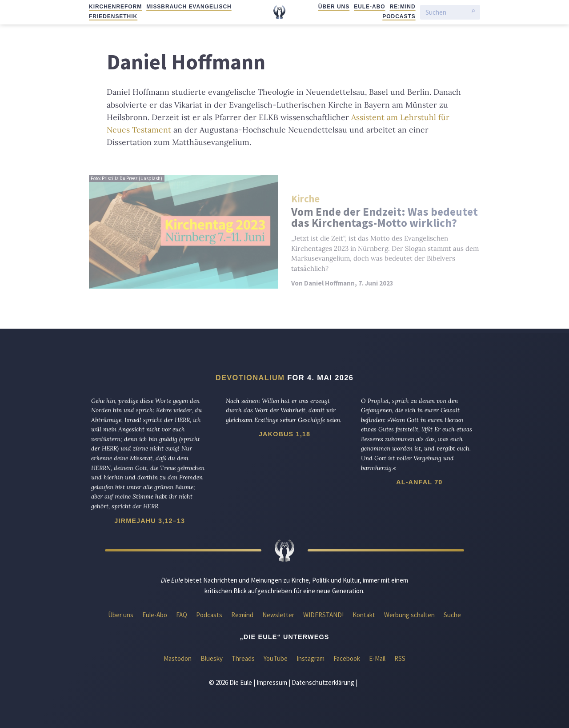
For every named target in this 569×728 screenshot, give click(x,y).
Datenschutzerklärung (323, 682)
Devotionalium (250, 378)
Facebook (347, 658)
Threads (243, 658)
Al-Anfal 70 (419, 482)
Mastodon (178, 658)
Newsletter (278, 615)
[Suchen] (446, 12)
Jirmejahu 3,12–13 (150, 521)
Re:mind (403, 7)
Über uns (334, 7)
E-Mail (377, 658)
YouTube (276, 658)
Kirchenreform (115, 7)
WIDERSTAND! (323, 615)
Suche (452, 615)
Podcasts (399, 16)
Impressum (272, 682)
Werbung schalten (409, 615)
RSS (400, 658)
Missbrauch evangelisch (189, 7)
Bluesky (212, 658)
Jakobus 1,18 (284, 434)
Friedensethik (113, 16)
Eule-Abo (369, 7)
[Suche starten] (473, 12)
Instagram (311, 658)
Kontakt (364, 615)
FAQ (182, 615)
